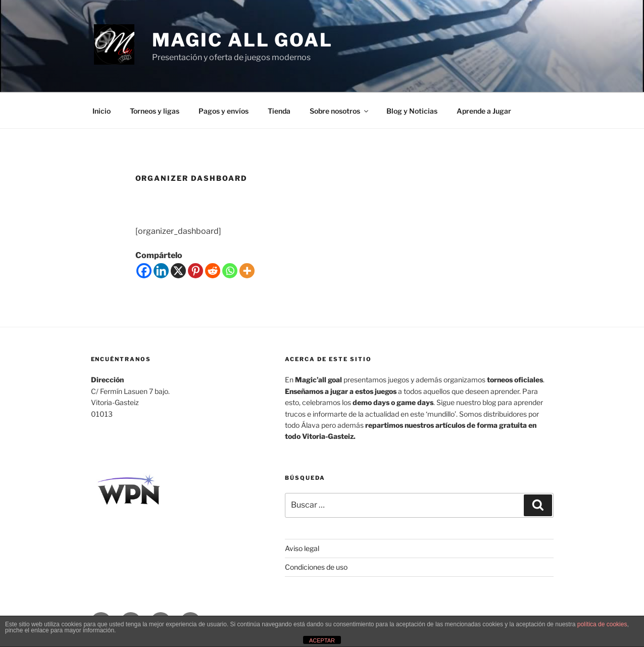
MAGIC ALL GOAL (242, 40)
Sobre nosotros (340, 111)
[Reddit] (213, 271)
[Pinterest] (195, 271)
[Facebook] (144, 271)
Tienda (279, 111)
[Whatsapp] (230, 271)
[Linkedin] (161, 271)
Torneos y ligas (155, 111)
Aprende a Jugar (484, 111)
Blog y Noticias (412, 111)
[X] (178, 271)
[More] (247, 271)
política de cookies (602, 624)
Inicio (102, 111)
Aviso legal (302, 548)
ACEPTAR (322, 640)
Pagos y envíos (224, 111)
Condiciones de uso (316, 567)
